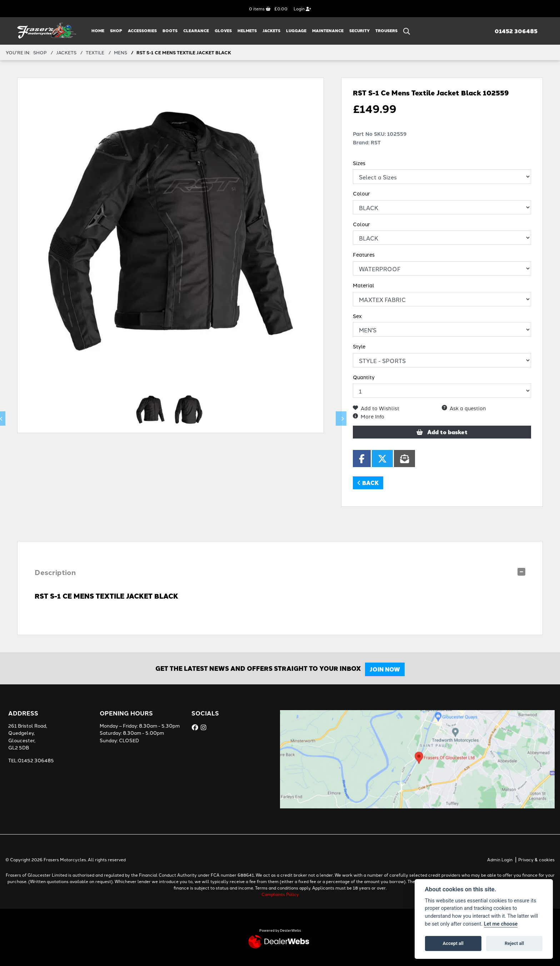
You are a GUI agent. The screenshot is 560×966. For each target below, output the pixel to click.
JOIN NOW (388, 669)
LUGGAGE (296, 31)
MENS (121, 52)
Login (302, 8)
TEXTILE (95, 52)
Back (368, 483)
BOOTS (170, 31)
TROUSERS (386, 31)
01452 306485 (516, 31)
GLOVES (223, 31)
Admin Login (500, 859)
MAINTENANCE (328, 31)
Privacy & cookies (536, 859)
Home (98, 31)
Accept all (453, 943)
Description (55, 572)
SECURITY (359, 31)
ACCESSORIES (142, 31)
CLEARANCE (196, 31)
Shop (116, 31)
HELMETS (247, 31)
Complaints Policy (280, 894)
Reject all (514, 943)
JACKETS (271, 31)
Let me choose (501, 924)
